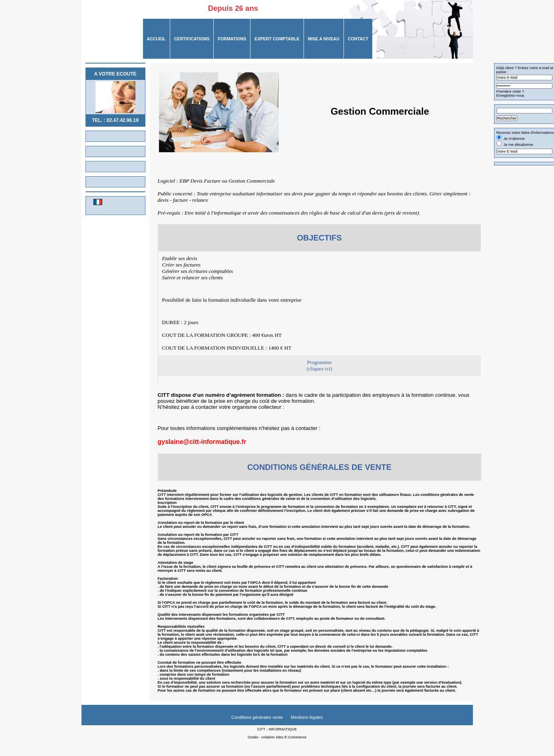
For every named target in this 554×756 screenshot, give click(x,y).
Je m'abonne (514, 139)
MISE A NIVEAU (324, 39)
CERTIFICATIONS (192, 39)
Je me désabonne (518, 145)
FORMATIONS (232, 39)
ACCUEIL (156, 39)
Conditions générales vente (257, 717)
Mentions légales (307, 717)
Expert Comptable (277, 39)
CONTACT (358, 39)
